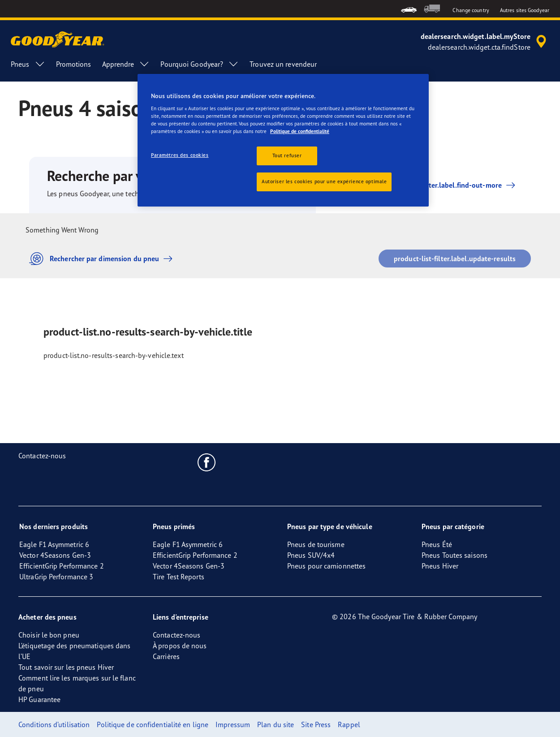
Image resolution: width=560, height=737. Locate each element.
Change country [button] (471, 10)
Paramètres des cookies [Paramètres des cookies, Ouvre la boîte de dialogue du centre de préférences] (180, 155)
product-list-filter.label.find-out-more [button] (439, 185)
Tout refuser (287, 155)
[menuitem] (409, 9)
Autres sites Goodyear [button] (525, 10)
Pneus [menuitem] (28, 64)
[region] (283, 140)
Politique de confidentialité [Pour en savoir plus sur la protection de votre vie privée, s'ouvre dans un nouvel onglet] (300, 131)
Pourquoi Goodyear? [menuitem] (200, 64)
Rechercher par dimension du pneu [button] (103, 259)
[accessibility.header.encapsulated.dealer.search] (485, 42)
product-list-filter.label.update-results (455, 259)
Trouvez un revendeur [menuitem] (283, 64)
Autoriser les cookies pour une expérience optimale (324, 181)
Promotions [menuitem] (74, 64)
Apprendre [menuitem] (126, 64)
